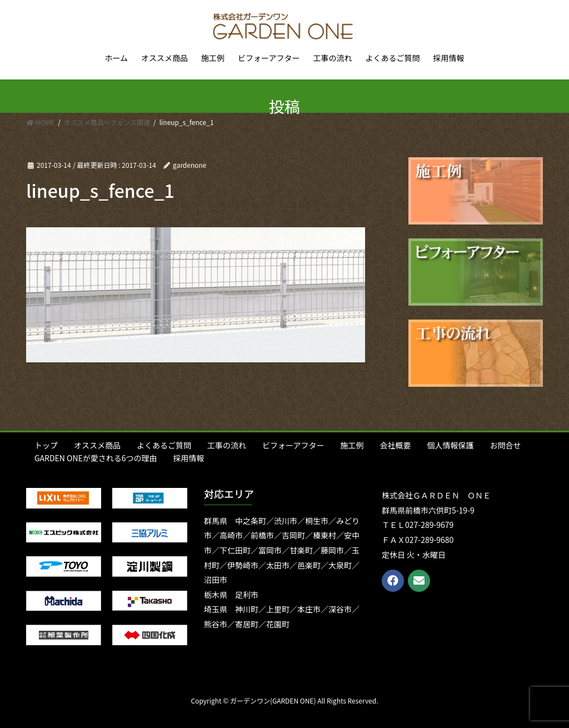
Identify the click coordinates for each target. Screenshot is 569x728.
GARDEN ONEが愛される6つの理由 (96, 458)
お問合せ (505, 445)
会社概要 (395, 445)
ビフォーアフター (293, 445)
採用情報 (189, 458)
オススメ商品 (97, 445)
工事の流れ (227, 445)
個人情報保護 (450, 445)
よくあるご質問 (164, 445)
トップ (46, 445)
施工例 (352, 445)
